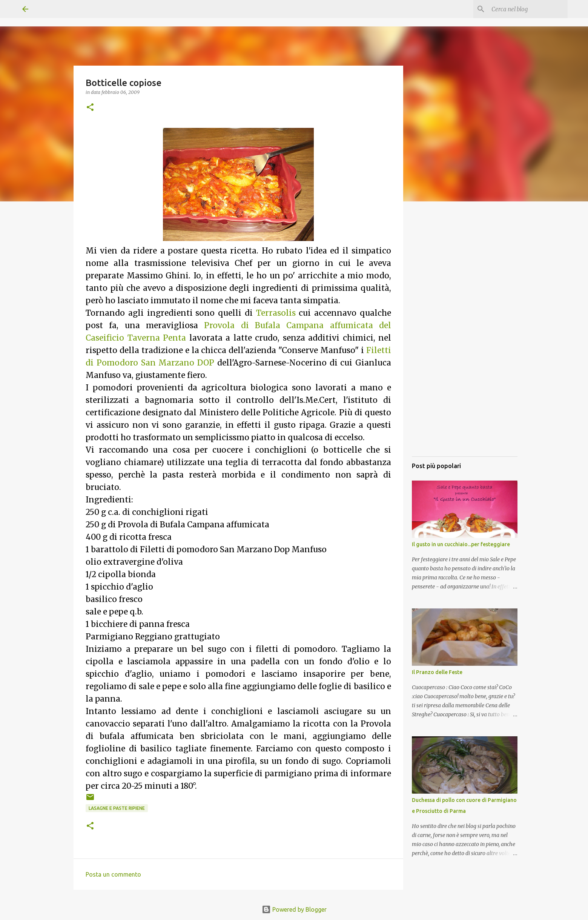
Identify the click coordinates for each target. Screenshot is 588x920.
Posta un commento (113, 874)
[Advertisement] (465, 338)
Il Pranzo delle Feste (437, 672)
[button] (90, 108)
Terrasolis (276, 313)
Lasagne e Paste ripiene (117, 808)
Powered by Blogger (294, 909)
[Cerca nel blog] (528, 9)
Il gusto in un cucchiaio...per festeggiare (461, 544)
